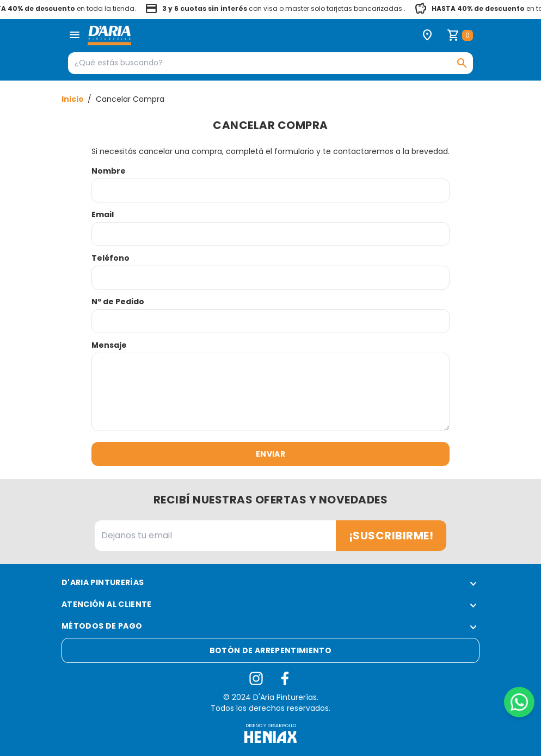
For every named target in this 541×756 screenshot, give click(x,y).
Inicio (73, 99)
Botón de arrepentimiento (270, 650)
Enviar (270, 454)
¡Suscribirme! (391, 536)
